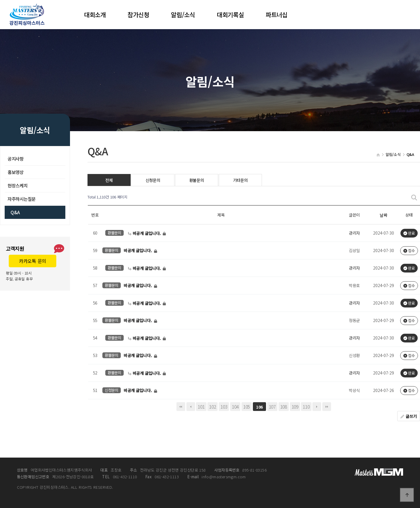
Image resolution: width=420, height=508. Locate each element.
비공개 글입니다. (145, 233)
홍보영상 (16, 172)
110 (306, 407)
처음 (181, 407)
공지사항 (16, 159)
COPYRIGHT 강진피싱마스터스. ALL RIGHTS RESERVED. (65, 487)
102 (212, 407)
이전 (191, 407)
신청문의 (153, 180)
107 (272, 407)
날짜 (383, 215)
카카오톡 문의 (33, 261)
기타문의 (240, 180)
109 (295, 407)
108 (284, 407)
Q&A (15, 212)
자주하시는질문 (22, 199)
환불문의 (197, 180)
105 (247, 407)
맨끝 (327, 407)
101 (201, 407)
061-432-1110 (119, 477)
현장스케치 (18, 185)
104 (235, 407)
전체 (109, 180)
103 (224, 407)
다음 (317, 407)
